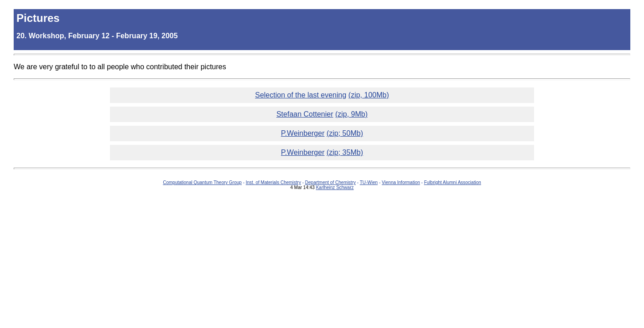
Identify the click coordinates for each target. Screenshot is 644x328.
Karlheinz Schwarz (335, 187)
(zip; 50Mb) (345, 133)
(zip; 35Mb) (345, 152)
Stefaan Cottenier (305, 114)
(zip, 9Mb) (351, 114)
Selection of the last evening (301, 95)
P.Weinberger (303, 133)
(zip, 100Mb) (369, 95)
